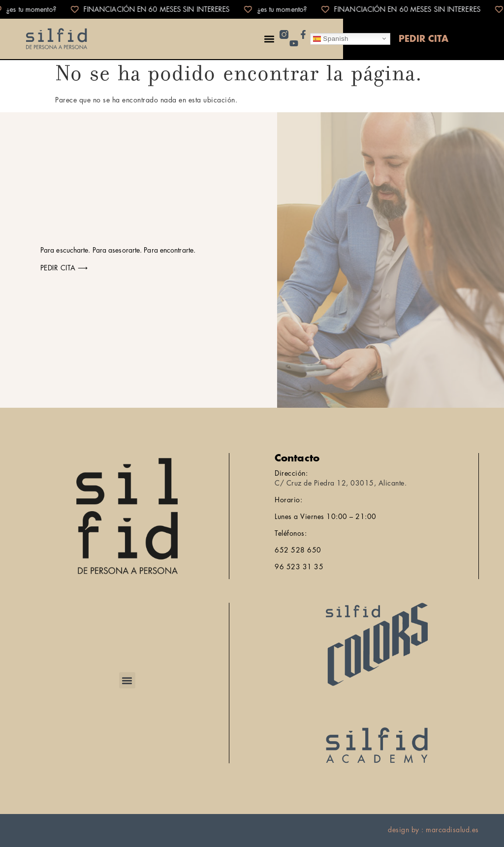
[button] (269, 39)
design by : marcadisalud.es (433, 830)
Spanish (331, 39)
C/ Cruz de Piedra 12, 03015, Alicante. (341, 483)
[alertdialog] (252, 9)
